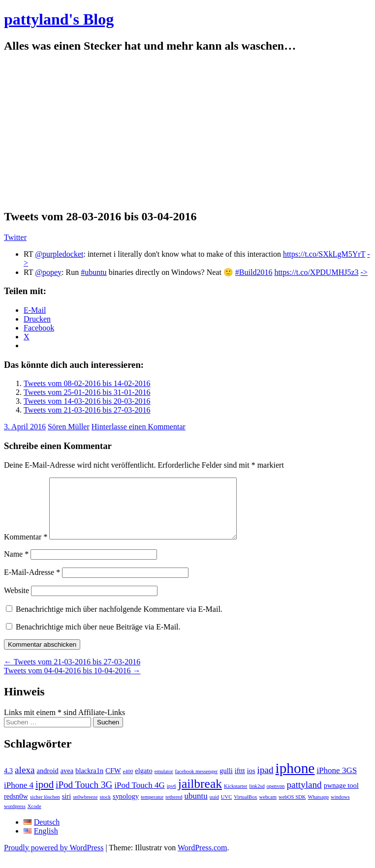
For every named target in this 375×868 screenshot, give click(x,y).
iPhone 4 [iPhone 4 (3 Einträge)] (19, 797)
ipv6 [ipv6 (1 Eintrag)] (172, 798)
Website (16, 602)
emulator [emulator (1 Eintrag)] (164, 783)
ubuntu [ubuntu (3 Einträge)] (196, 808)
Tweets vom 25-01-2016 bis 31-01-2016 (87, 392)
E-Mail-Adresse (32, 584)
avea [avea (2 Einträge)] (67, 782)
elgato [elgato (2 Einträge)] (143, 782)
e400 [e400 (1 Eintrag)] (128, 783)
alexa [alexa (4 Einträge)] (25, 782)
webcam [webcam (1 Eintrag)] (268, 809)
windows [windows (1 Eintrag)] (340, 809)
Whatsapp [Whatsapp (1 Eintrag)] (318, 809)
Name (16, 566)
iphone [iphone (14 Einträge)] (295, 780)
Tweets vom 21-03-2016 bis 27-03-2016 (87, 410)
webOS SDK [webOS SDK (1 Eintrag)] (292, 809)
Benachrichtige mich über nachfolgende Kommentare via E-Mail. (119, 621)
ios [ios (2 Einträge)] (251, 782)
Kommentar (26, 549)
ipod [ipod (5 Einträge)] (45, 796)
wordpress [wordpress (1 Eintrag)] (15, 818)
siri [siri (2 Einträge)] (67, 808)
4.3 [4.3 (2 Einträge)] (8, 782)
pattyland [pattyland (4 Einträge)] (304, 796)
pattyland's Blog (59, 19)
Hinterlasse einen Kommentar (139, 427)
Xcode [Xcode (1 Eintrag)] (34, 818)
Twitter (15, 237)
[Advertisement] (187, 131)
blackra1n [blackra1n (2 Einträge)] (89, 782)
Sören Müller (69, 427)
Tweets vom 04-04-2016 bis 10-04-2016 (72, 682)
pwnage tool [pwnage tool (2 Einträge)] (341, 797)
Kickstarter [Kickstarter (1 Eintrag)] (235, 798)
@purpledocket (59, 254)
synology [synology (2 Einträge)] (126, 808)
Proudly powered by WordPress (54, 859)
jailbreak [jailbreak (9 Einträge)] (200, 795)
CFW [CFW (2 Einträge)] (113, 782)
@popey (48, 272)
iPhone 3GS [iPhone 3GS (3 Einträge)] (337, 782)
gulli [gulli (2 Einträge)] (226, 782)
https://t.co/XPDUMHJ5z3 (316, 272)
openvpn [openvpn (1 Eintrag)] (276, 798)
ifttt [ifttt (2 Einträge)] (240, 782)
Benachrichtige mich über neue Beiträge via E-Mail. (98, 639)
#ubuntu (94, 272)
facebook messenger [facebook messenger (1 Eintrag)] (197, 783)
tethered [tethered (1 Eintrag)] (174, 809)
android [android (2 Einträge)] (47, 782)
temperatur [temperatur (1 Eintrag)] (152, 809)
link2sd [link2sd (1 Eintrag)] (257, 798)
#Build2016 (254, 272)
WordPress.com (202, 859)
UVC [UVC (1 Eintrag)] (227, 809)
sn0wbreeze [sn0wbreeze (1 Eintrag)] (85, 809)
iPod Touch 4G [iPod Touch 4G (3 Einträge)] (139, 797)
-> (364, 272)
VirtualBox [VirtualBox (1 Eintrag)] (245, 809)
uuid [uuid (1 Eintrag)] (214, 809)
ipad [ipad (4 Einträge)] (266, 782)
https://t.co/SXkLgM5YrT (324, 254)
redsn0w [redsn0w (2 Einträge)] (16, 808)
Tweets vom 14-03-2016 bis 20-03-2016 (87, 401)
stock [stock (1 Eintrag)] (106, 809)
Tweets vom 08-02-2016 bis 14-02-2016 (87, 383)
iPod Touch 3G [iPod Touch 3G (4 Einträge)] (84, 796)
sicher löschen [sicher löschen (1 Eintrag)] (45, 809)
